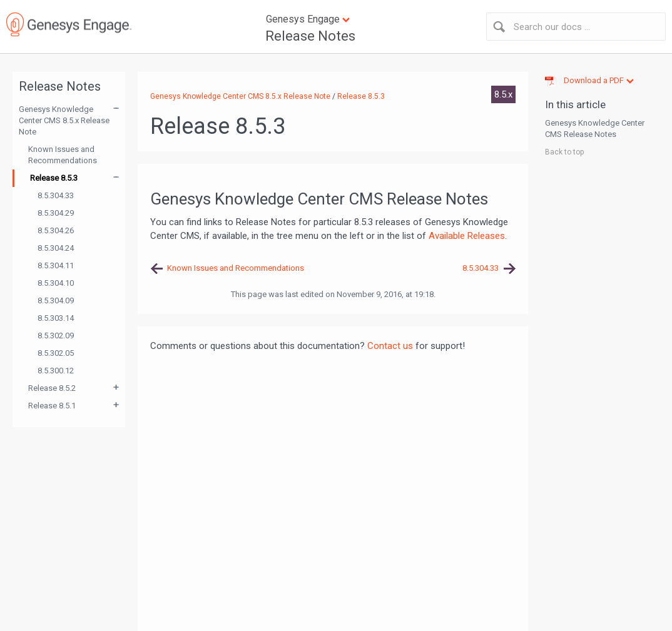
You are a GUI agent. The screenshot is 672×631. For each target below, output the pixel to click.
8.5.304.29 (56, 213)
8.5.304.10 (56, 283)
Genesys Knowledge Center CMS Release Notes (595, 129)
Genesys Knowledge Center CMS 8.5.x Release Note (64, 120)
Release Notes (310, 36)
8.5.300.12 (56, 371)
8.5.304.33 (56, 195)
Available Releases (467, 236)
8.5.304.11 (56, 265)
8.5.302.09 (56, 336)
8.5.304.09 (56, 300)
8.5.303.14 (56, 318)
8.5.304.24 (56, 248)
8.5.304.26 (56, 230)
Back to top (564, 152)
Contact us (390, 346)
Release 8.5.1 (52, 406)
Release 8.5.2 (52, 388)
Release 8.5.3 (54, 178)
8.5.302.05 (56, 353)
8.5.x (503, 94)
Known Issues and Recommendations (63, 155)
